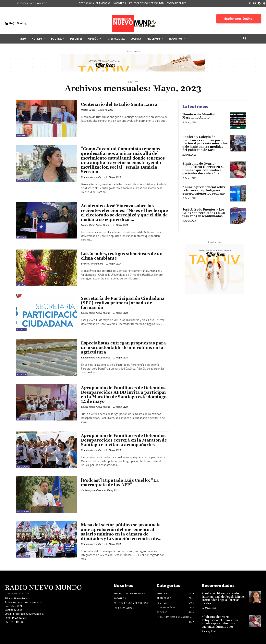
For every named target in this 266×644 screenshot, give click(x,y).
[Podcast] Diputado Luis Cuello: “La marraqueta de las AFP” (120, 483)
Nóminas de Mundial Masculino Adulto (199, 116)
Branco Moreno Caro (92, 177)
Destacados (23, 180)
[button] (245, 39)
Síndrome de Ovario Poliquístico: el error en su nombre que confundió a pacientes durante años (203, 169)
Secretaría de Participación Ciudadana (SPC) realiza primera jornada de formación (123, 303)
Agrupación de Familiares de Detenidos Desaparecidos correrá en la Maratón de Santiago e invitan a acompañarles (124, 440)
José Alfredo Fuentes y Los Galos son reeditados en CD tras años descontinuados (204, 213)
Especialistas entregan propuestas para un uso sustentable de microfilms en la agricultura (123, 348)
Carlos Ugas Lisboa (91, 490)
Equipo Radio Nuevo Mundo (96, 225)
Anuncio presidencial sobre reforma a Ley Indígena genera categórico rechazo (205, 190)
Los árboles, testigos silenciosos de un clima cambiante (122, 256)
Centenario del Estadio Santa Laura (119, 105)
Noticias (21, 237)
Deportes (22, 135)
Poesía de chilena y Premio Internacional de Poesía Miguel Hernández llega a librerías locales (223, 598)
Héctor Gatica (88, 110)
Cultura (21, 285)
